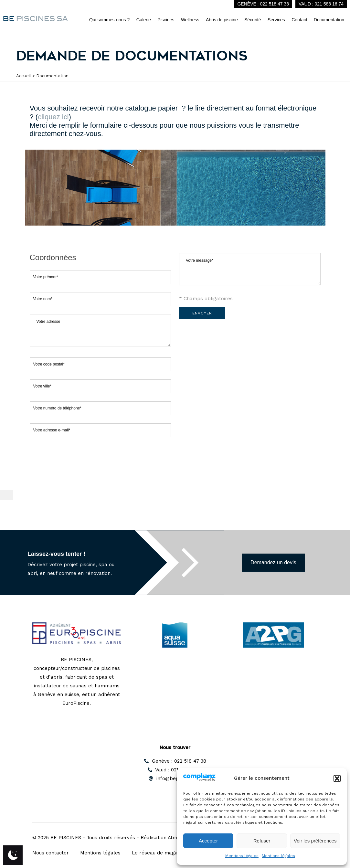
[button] (337, 778)
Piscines (166, 20)
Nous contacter (51, 853)
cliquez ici (53, 117)
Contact (299, 20)
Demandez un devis (273, 562)
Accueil (24, 76)
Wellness (190, 20)
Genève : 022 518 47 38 (263, 4)
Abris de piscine (222, 20)
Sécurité (253, 20)
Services (276, 20)
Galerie (144, 20)
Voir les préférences (315, 841)
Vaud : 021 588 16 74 (321, 4)
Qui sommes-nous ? (109, 20)
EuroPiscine (76, 703)
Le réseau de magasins (159, 853)
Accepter (208, 841)
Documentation (329, 20)
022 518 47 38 (190, 761)
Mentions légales (242, 856)
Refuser (262, 841)
